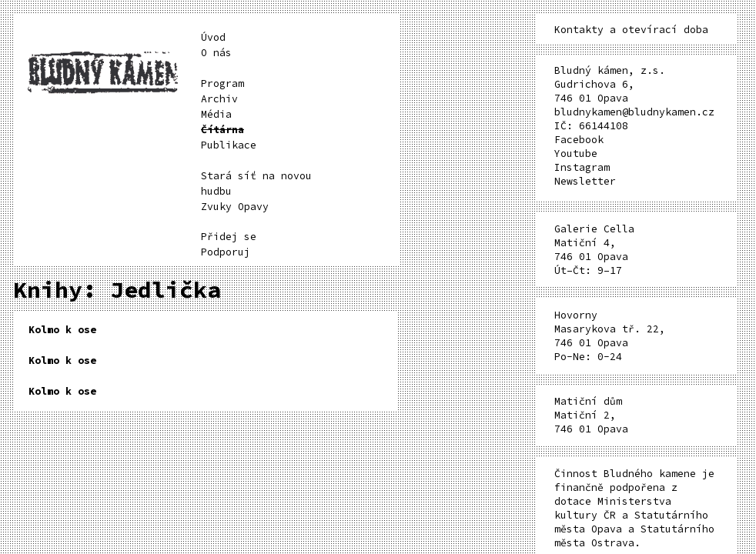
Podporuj (226, 252)
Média (216, 114)
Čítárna (222, 130)
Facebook (579, 140)
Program (222, 83)
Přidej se (229, 237)
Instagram (582, 167)
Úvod (213, 37)
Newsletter (585, 181)
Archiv (219, 99)
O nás (216, 53)
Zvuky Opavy (235, 207)
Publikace (229, 145)
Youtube (576, 154)
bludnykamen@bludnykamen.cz (634, 112)
